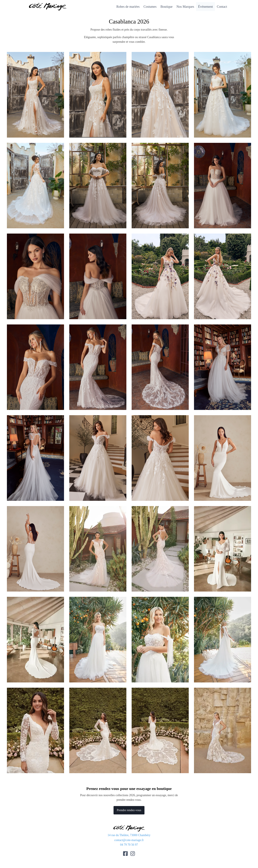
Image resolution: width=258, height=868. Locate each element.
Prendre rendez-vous (129, 810)
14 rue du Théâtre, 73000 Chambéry (129, 835)
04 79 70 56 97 (129, 845)
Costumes (150, 7)
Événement (206, 7)
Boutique (166, 7)
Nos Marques (185, 7)
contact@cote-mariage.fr (129, 840)
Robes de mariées (128, 7)
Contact (222, 7)
